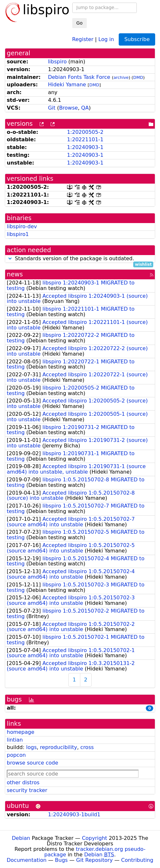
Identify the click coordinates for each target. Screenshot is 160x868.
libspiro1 (18, 234)
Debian (21, 838)
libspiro (57, 62)
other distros (23, 782)
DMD (138, 77)
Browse (68, 108)
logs (31, 747)
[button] (10, 258)
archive (121, 77)
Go (80, 23)
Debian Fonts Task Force (79, 77)
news (15, 274)
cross (87, 747)
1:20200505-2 (85, 132)
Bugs (61, 860)
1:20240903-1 (85, 147)
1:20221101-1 (85, 139)
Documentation (27, 860)
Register (83, 39)
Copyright (95, 838)
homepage (20, 732)
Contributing (137, 860)
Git (52, 108)
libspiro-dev (22, 226)
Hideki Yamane (67, 85)
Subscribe (137, 39)
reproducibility (59, 747)
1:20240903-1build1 (74, 814)
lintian (15, 740)
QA (85, 108)
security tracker (27, 790)
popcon (16, 755)
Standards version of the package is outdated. (80, 259)
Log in (106, 39)
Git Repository (94, 860)
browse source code (32, 763)
